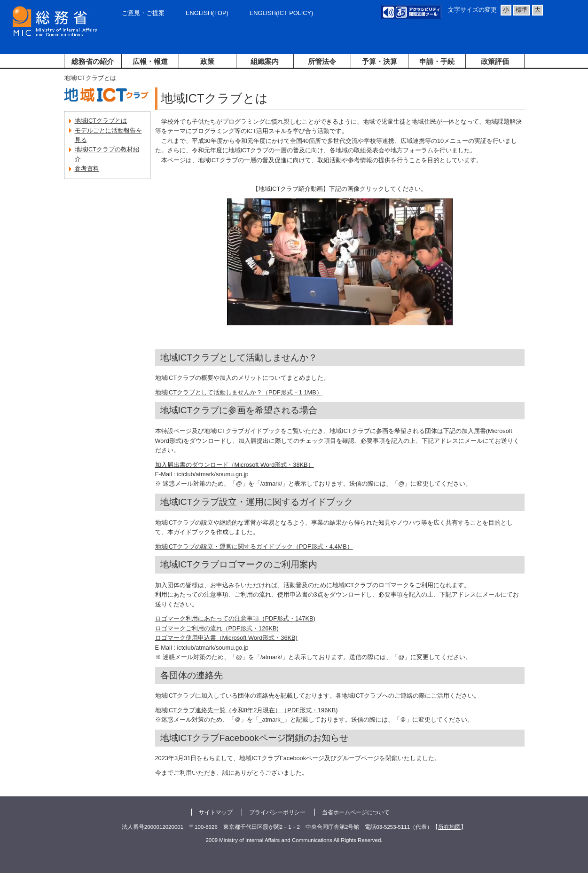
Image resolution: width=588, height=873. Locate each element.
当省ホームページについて (356, 812)
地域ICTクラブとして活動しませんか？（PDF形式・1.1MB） (239, 392)
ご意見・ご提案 (143, 13)
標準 (522, 10)
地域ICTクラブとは (101, 121)
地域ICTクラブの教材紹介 (107, 154)
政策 (207, 61)
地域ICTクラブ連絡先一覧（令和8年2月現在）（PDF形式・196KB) (247, 710)
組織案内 (265, 61)
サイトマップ (216, 812)
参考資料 (87, 169)
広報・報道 (150, 61)
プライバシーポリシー (277, 812)
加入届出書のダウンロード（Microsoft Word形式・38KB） (235, 465)
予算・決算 (380, 61)
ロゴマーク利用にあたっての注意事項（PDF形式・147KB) (235, 618)
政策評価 (495, 61)
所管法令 (322, 61)
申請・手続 (437, 61)
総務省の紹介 (93, 61)
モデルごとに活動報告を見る (108, 135)
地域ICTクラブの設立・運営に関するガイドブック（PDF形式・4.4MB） (254, 547)
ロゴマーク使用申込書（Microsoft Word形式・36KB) (226, 638)
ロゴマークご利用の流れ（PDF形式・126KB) (217, 628)
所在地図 (449, 827)
